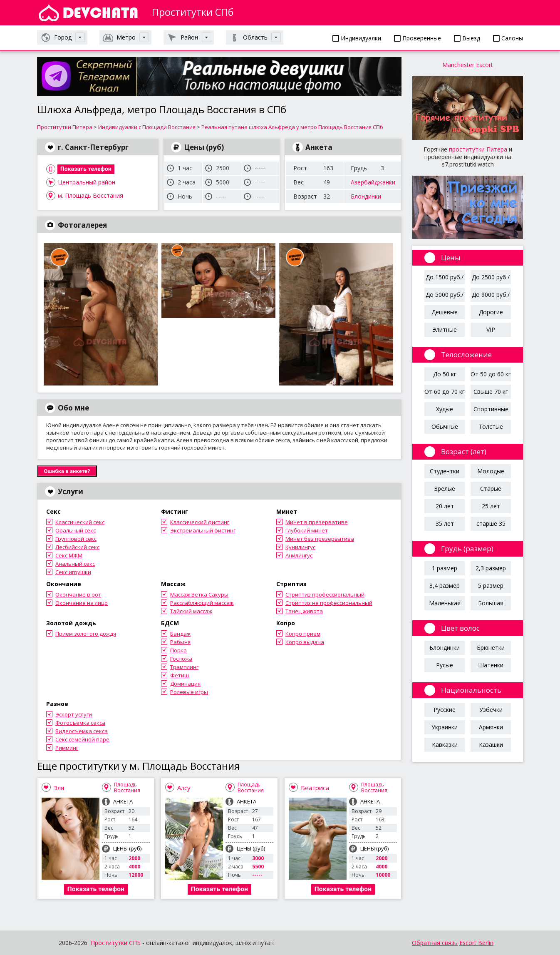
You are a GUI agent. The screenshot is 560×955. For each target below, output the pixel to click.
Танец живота (304, 611)
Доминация (185, 684)
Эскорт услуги (74, 714)
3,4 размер (445, 586)
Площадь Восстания (127, 787)
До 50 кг (445, 374)
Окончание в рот (78, 594)
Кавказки (445, 745)
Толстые (491, 427)
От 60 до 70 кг (445, 392)
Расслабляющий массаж (202, 603)
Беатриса (315, 788)
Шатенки (491, 665)
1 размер (445, 568)
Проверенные (418, 38)
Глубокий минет (307, 530)
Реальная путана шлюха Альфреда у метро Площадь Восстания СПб (292, 127)
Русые (445, 665)
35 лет (445, 524)
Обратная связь (435, 943)
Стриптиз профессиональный (325, 594)
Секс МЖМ (69, 555)
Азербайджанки (373, 182)
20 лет (445, 506)
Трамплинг (184, 667)
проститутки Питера (478, 149)
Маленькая (445, 603)
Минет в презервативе (317, 522)
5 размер (491, 586)
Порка (178, 650)
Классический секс (80, 522)
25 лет (491, 506)
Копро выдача (305, 642)
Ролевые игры (189, 692)
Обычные (445, 427)
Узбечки (491, 710)
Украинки (445, 727)
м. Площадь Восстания (90, 195)
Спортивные (491, 409)
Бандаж (180, 634)
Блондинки (366, 196)
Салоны (508, 38)
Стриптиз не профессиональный (329, 603)
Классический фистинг (200, 522)
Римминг (67, 748)
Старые (491, 489)
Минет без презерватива (320, 539)
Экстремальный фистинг (203, 530)
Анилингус (299, 555)
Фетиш (180, 675)
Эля (59, 788)
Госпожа (181, 659)
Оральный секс (76, 530)
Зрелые (445, 489)
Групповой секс (76, 539)
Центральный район (87, 182)
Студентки (445, 471)
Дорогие (491, 312)
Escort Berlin (476, 943)
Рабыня (180, 642)
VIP (491, 330)
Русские (445, 710)
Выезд (467, 38)
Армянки (491, 727)
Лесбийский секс (77, 547)
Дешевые (445, 312)
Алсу (184, 788)
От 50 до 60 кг (491, 374)
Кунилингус (300, 547)
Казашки (491, 745)
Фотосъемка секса (80, 723)
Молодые (491, 471)
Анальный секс (75, 564)
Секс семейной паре (82, 739)
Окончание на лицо (82, 603)
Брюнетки (491, 648)
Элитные (445, 330)
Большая (491, 603)
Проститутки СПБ (116, 943)
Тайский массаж (191, 611)
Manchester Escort (468, 65)
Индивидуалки (357, 38)
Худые (445, 409)
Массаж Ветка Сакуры (199, 594)
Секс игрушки (73, 572)
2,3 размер (491, 568)
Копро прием (303, 634)
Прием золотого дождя (86, 634)
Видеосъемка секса (82, 731)
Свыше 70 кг (491, 392)
